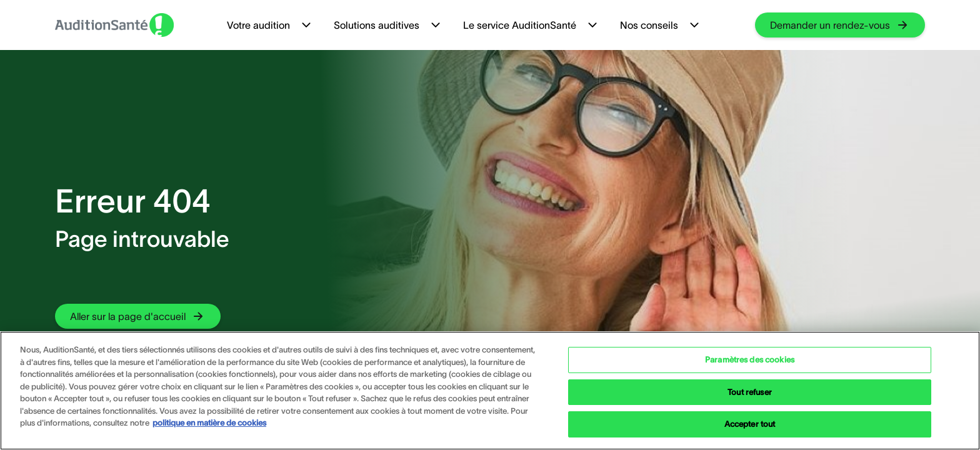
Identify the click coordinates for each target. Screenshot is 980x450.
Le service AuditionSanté (532, 25)
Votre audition (270, 25)
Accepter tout (750, 424)
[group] (840, 25)
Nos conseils (661, 25)
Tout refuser (750, 392)
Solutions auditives (388, 25)
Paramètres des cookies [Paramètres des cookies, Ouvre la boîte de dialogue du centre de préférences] (750, 360)
